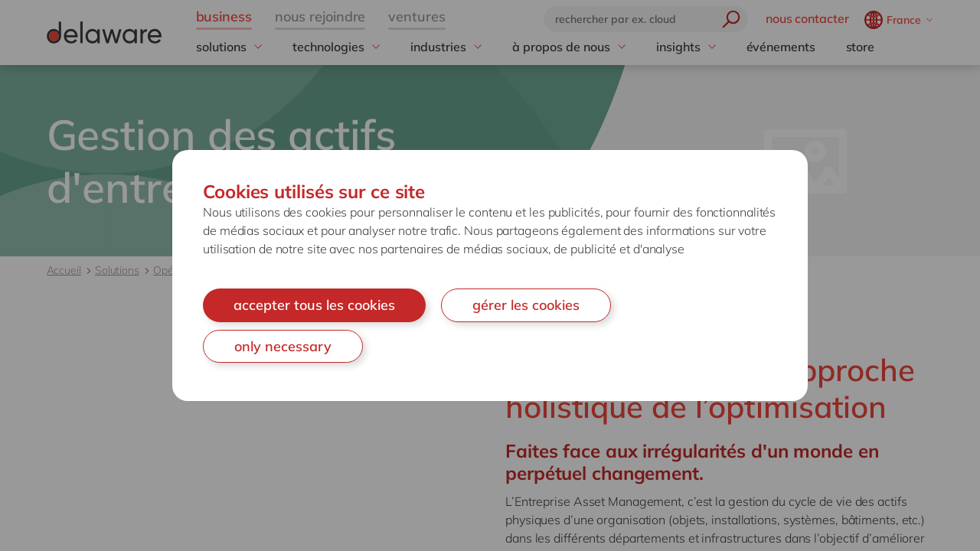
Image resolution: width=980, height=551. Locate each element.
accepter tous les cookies (314, 305)
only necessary (283, 346)
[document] (490, 275)
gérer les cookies (526, 305)
